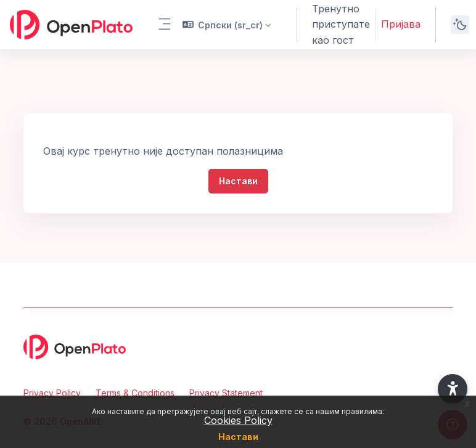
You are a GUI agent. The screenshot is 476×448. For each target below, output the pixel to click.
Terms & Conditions (135, 393)
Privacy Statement (226, 393)
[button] (227, 25)
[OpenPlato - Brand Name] (71, 25)
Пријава (401, 24)
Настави (238, 437)
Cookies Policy (238, 420)
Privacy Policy (52, 393)
